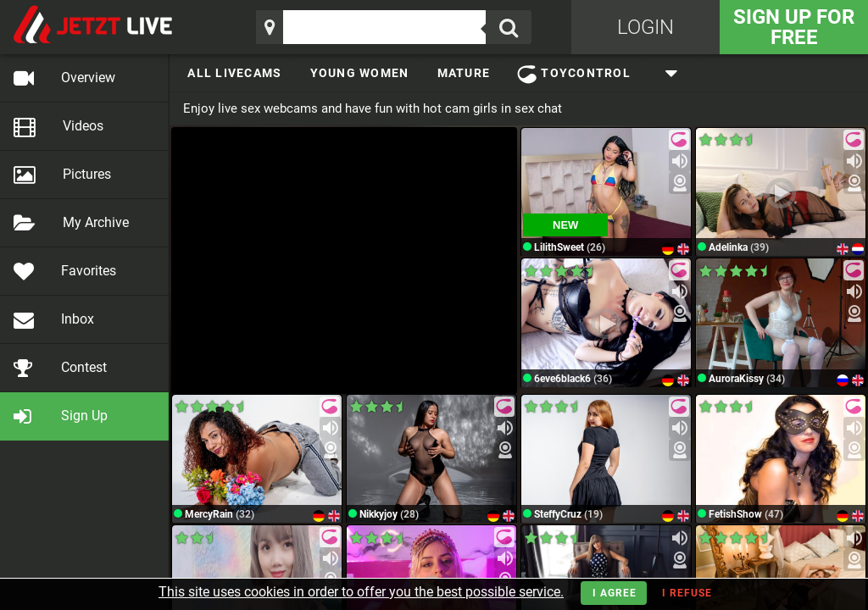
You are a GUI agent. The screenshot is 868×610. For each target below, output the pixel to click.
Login (645, 27)
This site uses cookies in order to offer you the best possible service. (361, 592)
